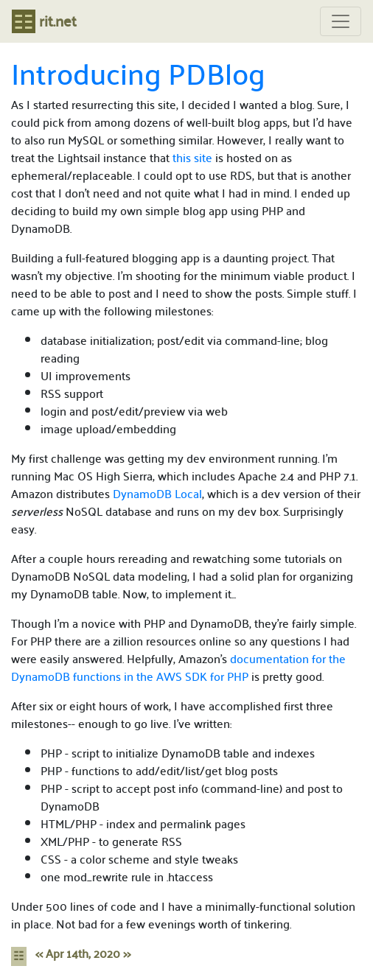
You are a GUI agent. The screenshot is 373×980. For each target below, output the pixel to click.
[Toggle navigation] (341, 22)
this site (192, 157)
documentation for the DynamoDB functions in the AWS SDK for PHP (178, 667)
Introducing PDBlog (138, 72)
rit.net (44, 20)
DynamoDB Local (157, 493)
